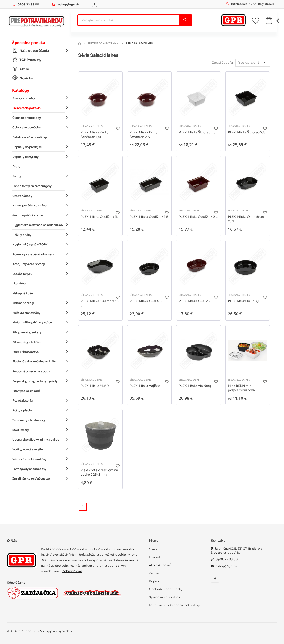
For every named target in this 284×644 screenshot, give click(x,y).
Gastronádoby (39, 196)
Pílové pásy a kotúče (39, 342)
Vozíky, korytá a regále (39, 449)
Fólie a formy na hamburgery (32, 186)
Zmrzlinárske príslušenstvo (39, 478)
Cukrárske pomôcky (39, 127)
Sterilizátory (39, 430)
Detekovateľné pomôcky (29, 137)
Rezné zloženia (39, 400)
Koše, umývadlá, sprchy (39, 264)
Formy (39, 176)
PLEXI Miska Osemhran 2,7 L (246, 219)
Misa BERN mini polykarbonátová (241, 388)
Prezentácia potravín (39, 108)
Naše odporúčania (39, 51)
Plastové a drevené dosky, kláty (39, 361)
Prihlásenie (240, 4)
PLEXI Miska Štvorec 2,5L (247, 132)
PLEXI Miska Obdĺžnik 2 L (198, 217)
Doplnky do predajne (39, 147)
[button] (269, 22)
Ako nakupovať (160, 565)
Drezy (16, 167)
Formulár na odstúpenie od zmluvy (174, 605)
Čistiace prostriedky (39, 117)
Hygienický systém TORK (39, 244)
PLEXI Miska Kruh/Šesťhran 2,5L (143, 135)
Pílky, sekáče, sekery (39, 332)
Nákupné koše (22, 293)
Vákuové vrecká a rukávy (39, 459)
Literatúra (19, 284)
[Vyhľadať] (185, 20)
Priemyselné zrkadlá (26, 391)
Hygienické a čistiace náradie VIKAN (39, 225)
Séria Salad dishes (92, 126)
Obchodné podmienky (166, 589)
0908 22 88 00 (28, 4)
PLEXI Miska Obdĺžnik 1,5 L (149, 219)
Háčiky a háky (39, 235)
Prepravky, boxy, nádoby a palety (39, 381)
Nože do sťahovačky (39, 313)
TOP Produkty (27, 60)
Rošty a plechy (39, 410)
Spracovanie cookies (164, 597)
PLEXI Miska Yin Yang (195, 386)
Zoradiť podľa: (222, 63)
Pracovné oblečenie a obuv (39, 371)
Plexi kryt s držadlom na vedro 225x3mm (99, 472)
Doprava (155, 581)
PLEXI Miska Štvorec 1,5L (198, 132)
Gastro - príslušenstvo (39, 215)
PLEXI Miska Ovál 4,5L (147, 301)
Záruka (154, 573)
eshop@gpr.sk (68, 4)
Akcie (21, 69)
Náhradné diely (39, 303)
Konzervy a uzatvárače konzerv (39, 254)
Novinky (23, 78)
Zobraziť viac (72, 571)
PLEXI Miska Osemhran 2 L (100, 303)
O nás (153, 549)
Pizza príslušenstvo (39, 352)
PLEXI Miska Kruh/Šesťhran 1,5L (94, 135)
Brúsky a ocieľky (39, 98)
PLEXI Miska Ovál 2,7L (196, 301)
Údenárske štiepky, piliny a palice (39, 439)
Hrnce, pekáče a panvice (39, 205)
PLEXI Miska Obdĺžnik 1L (99, 217)
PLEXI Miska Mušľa (95, 386)
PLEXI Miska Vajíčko (145, 386)
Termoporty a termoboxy (39, 469)
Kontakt (155, 557)
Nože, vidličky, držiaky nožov (39, 322)
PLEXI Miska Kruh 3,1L (245, 301)
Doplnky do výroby (39, 156)
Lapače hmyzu (39, 274)
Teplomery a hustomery (39, 420)
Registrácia (266, 4)
